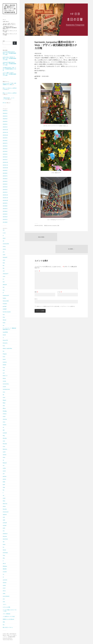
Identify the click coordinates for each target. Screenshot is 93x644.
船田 (11, 85)
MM (4, 430)
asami (4, 255)
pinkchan (5, 477)
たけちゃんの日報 (6, 607)
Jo (3, 338)
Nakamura (5, 449)
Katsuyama (5, 343)
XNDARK (5, 569)
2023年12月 (5, 195)
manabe (4, 381)
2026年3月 (5, 122)
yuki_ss (4, 591)
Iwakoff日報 (5, 332)
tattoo (4, 545)
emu (4, 290)
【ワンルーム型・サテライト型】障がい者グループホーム (9, 24)
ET (3, 293)
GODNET (5, 309)
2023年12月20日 (39, 225)
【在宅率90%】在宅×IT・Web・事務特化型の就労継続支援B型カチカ (10, 28)
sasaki (4, 498)
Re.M (4, 485)
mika (4, 406)
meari (4, 398)
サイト (36, 287)
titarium (4, 550)
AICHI (4, 238)
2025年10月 (5, 135)
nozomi (4, 471)
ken (4, 351)
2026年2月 (5, 124)
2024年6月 (5, 179)
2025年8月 (5, 141)
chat (4, 271)
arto (4, 252)
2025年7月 (5, 143)
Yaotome (5, 583)
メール (60, 280)
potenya (4, 479)
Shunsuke (5, 509)
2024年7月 (5, 176)
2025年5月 (5, 149)
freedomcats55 (6, 296)
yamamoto (5, 580)
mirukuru (5, 414)
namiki (4, 452)
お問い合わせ (6, 22)
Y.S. (3, 575)
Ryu (4, 490)
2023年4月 (5, 214)
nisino (4, 457)
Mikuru (4, 408)
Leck (4, 370)
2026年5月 (5, 116)
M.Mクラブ (5, 376)
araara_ (4, 247)
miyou (4, 422)
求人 (4, 625)
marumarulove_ (6, 384)
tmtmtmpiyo (5, 553)
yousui (4, 588)
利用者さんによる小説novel (8, 619)
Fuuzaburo (5, 304)
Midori (4, 403)
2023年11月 (5, 198)
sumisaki (5, 526)
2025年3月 (5, 154)
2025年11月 (5, 132)
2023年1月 (5, 220)
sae (3, 496)
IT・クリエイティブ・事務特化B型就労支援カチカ (9, 329)
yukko (4, 594)
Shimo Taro (5, 504)
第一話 (4, 103)
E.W (4, 282)
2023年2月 (5, 217)
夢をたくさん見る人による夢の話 (10, 88)
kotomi (4, 359)
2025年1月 (5, 160)
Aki (3, 241)
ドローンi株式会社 (7, 614)
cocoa (4, 277)
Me (3, 395)
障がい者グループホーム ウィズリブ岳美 (10, 31)
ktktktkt (4, 365)
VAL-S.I (4, 564)
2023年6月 (5, 211)
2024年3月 (5, 187)
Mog (4, 436)
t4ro (4, 531)
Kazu (4, 346)
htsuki (4, 323)
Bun (4, 266)
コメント (37, 259)
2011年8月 (5, 222)
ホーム (4, 20)
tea (3, 547)
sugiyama (5, 515)
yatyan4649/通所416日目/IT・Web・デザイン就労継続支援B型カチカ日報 (9, 53)
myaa (4, 447)
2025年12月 (5, 130)
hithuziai (4, 320)
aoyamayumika (6, 244)
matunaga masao (6, 389)
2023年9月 (5, 203)
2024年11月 (5, 165)
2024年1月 (5, 192)
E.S (3, 279)
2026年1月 (5, 127)
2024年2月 (5, 190)
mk (3, 428)
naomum (5, 455)
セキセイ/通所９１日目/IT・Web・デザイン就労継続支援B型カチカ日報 (9, 74)
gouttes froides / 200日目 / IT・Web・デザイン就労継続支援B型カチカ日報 (9, 59)
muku (4, 441)
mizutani (5, 425)
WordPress (10, 638)
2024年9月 (5, 171)
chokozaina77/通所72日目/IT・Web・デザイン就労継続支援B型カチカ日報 (9, 64)
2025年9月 (5, 138)
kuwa (4, 368)
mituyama (5, 419)
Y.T (3, 577)
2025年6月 (5, 146)
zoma (4, 602)
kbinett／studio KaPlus (7, 349)
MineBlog (5, 411)
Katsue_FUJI (5, 340)
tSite (4, 558)
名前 (36, 280)
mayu (4, 392)
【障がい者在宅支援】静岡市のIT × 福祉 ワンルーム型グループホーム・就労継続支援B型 (10, 9)
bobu (4, 263)
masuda (5, 89)
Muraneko (5, 444)
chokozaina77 (6, 274)
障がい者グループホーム (8, 627)
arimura (4, 249)
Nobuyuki (5, 463)
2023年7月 (5, 209)
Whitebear (5, 566)
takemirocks (5, 539)
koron (4, 357)
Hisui (4, 317)
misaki (4, 417)
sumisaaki (5, 523)
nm (3, 460)
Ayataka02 (5, 257)
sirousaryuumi (6, 512)
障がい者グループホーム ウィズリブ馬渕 (10, 34)
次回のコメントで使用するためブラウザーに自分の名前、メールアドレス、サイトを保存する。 (56, 295)
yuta (4, 599)
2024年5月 (5, 181)
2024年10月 (5, 168)
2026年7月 (5, 111)
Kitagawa (5, 354)
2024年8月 (5, 173)
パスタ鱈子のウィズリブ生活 (9, 617)
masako (4, 387)
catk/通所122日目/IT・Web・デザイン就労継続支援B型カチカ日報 (9, 69)
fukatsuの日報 (6, 301)
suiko (4, 517)
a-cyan (4, 233)
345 (4, 230)
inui (3, 326)
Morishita (5, 438)
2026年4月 (5, 119)
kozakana (5, 362)
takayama (5, 536)
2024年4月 (5, 184)
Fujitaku (4, 298)
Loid (4, 373)
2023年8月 (5, 206)
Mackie (4, 378)
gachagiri (5, 306)
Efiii (4, 287)
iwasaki (4, 335)
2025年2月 (5, 157)
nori (4, 466)
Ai (3, 236)
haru (4, 315)
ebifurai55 (5, 285)
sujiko (4, 520)
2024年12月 (5, 162)
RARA (4, 482)
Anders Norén (10, 640)
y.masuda (5, 572)
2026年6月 (5, 113)
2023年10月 (5, 201)
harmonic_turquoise (7, 312)
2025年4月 (5, 152)
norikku (4, 468)
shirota (4, 506)
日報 (4, 622)
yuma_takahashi (6, 596)
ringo (4, 487)
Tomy (4, 555)
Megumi (4, 400)
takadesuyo (5, 534)
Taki (4, 542)
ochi (4, 474)
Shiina (4, 501)
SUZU (4, 528)
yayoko (4, 585)
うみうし (5, 604)
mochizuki (5, 433)
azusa (4, 260)
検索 (4, 41)
